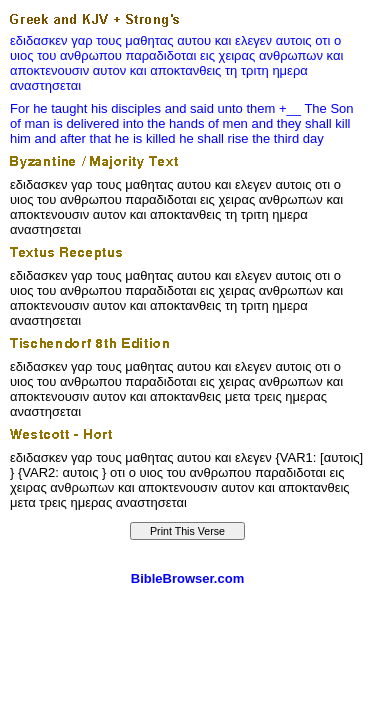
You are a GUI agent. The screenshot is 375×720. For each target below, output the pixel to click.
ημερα (289, 70)
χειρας (237, 55)
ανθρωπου (91, 55)
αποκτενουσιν (49, 70)
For (20, 108)
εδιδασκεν (39, 40)
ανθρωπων (291, 55)
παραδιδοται (160, 55)
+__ (290, 108)
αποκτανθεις (185, 70)
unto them (247, 108)
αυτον (109, 70)
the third (275, 138)
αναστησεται (45, 85)
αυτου (194, 40)
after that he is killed (118, 138)
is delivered (86, 123)
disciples (136, 108)
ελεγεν (253, 40)
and (176, 108)
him (20, 138)
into (133, 123)
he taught (60, 108)
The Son (328, 108)
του (46, 55)
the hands (175, 123)
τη (231, 70)
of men (228, 123)
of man (30, 123)
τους (109, 40)
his (99, 108)
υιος (22, 55)
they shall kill (314, 123)
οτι (322, 40)
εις (207, 55)
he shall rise (213, 138)
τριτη (255, 70)
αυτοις (294, 40)
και (223, 40)
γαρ (81, 40)
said (202, 108)
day (313, 138)
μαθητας (149, 40)
